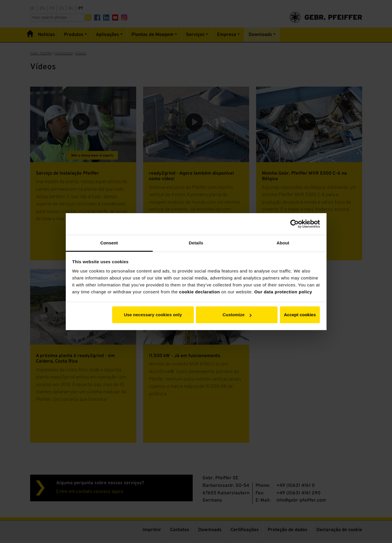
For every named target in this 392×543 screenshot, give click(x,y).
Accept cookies (300, 315)
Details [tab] (196, 243)
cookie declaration (199, 292)
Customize (237, 315)
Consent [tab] (109, 243)
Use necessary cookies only (153, 315)
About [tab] (283, 243)
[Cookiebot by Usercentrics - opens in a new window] (295, 224)
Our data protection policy (283, 292)
